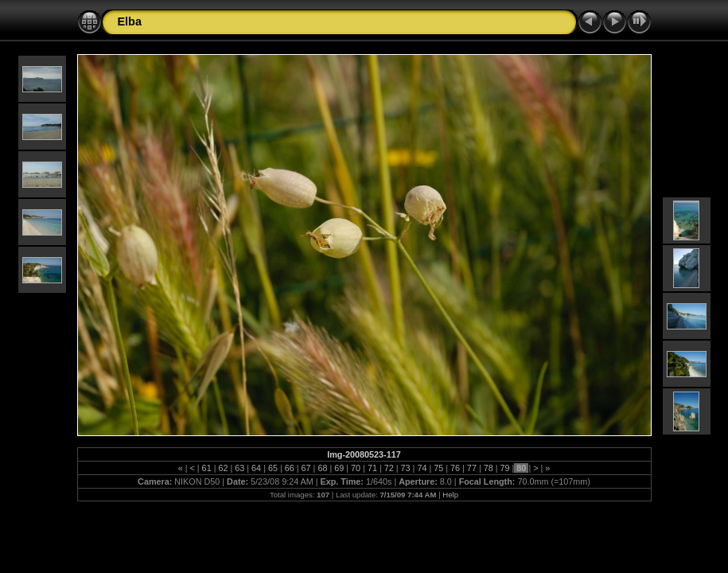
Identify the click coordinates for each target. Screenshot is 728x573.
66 (290, 468)
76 (455, 468)
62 (223, 468)
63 (239, 468)
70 (356, 468)
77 (472, 468)
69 (339, 468)
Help (450, 495)
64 (256, 468)
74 (422, 468)
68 (322, 468)
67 (306, 468)
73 (406, 468)
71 (372, 468)
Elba (130, 21)
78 (489, 468)
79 (505, 468)
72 (389, 468)
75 (438, 468)
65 (273, 468)
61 (207, 468)
